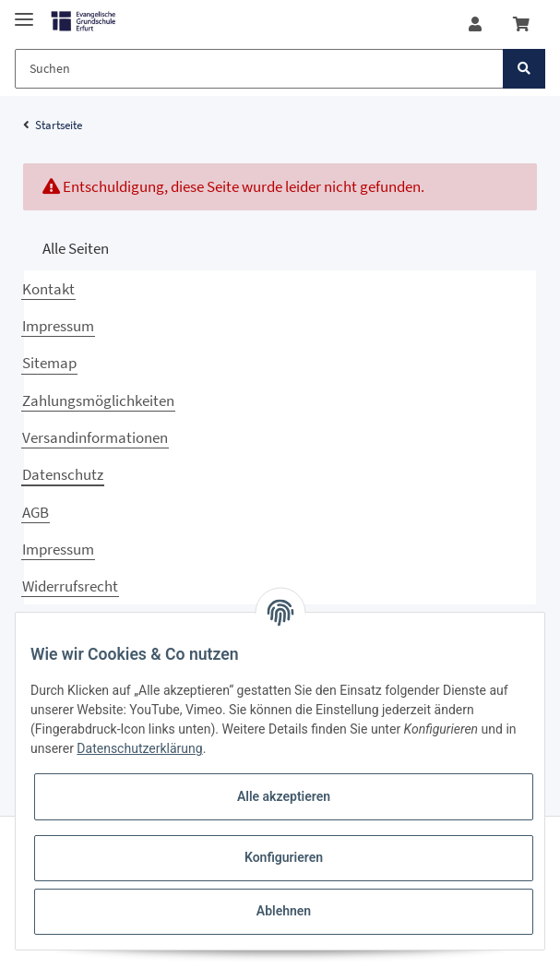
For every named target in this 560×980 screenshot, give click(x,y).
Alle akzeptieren (284, 796)
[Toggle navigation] (24, 12)
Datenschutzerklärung (139, 748)
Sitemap (49, 363)
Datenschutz (63, 474)
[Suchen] (259, 69)
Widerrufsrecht (70, 586)
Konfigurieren (284, 857)
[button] (475, 24)
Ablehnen (284, 911)
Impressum (58, 326)
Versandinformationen (95, 437)
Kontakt (48, 289)
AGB (36, 512)
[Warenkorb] (521, 24)
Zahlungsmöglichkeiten (98, 400)
